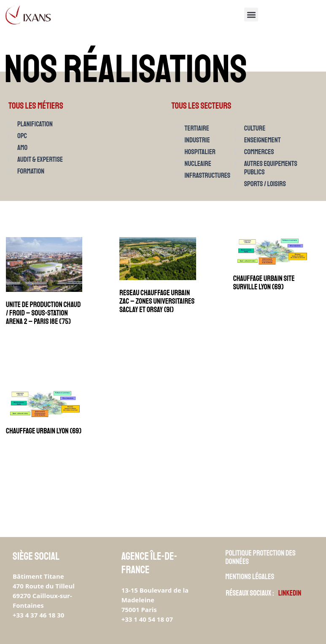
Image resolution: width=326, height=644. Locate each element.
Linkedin (290, 593)
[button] (251, 15)
